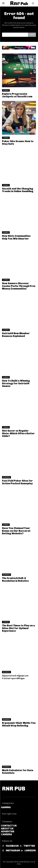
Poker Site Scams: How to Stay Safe (18, 143)
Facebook (12, 846)
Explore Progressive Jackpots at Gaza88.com (17, 95)
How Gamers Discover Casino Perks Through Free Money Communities (19, 286)
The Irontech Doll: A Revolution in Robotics (15, 579)
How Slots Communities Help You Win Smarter (16, 237)
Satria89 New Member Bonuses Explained (16, 335)
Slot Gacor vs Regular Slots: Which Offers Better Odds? (18, 433)
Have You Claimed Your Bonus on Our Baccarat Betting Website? (16, 531)
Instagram (13, 850)
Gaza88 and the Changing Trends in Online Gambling (18, 190)
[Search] (32, 35)
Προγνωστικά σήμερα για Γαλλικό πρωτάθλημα (15, 677)
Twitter (29, 846)
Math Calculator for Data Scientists (18, 772)
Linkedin (30, 850)
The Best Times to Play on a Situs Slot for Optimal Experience (18, 628)
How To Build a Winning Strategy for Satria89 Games (16, 383)
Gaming (6, 90)
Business (6, 477)
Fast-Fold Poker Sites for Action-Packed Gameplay (17, 482)
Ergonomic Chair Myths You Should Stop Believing (19, 724)
